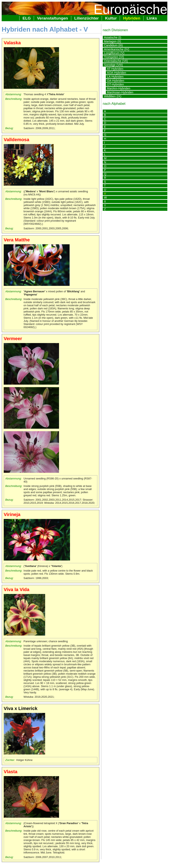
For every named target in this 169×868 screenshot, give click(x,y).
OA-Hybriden (115, 81)
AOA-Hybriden (116, 73)
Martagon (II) (112, 41)
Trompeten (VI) (114, 57)
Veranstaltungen (53, 18)
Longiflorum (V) (114, 53)
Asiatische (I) (113, 37)
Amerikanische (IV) (117, 49)
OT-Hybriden (115, 84)
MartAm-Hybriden (119, 88)
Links (152, 18)
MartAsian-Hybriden (120, 92)
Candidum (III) (113, 45)
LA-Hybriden (115, 77)
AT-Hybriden (115, 69)
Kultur (111, 18)
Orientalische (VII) (116, 61)
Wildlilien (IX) (113, 96)
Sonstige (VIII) (113, 65)
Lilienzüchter (87, 18)
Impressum (146, 23)
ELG (27, 18)
